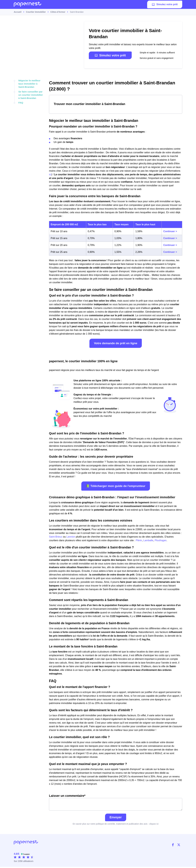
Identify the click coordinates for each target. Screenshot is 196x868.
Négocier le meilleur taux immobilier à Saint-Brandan (31, 83)
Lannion (71, 537)
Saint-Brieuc (56, 537)
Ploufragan (161, 540)
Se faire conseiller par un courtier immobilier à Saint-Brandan (31, 94)
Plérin (139, 540)
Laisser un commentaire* (116, 803)
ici (50, 174)
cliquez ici (154, 825)
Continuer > (170, 231)
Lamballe (148, 540)
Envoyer (116, 818)
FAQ (21, 101)
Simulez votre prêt (165, 5)
